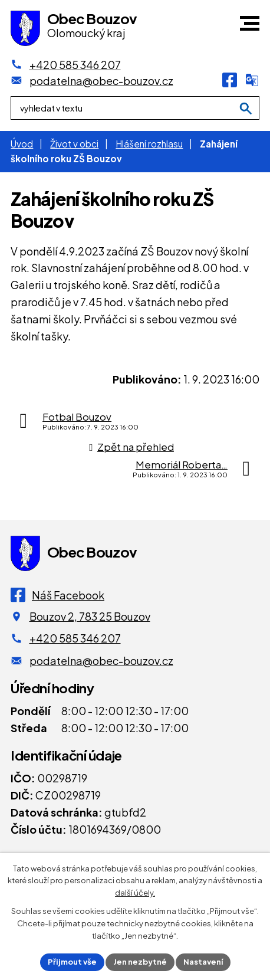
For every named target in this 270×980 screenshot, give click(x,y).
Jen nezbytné (140, 962)
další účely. (135, 893)
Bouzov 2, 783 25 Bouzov (90, 616)
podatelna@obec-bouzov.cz (101, 661)
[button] (250, 23)
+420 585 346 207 (75, 638)
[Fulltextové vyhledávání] (135, 108)
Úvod (22, 144)
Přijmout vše (72, 962)
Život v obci (74, 144)
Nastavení (203, 962)
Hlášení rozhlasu (149, 144)
